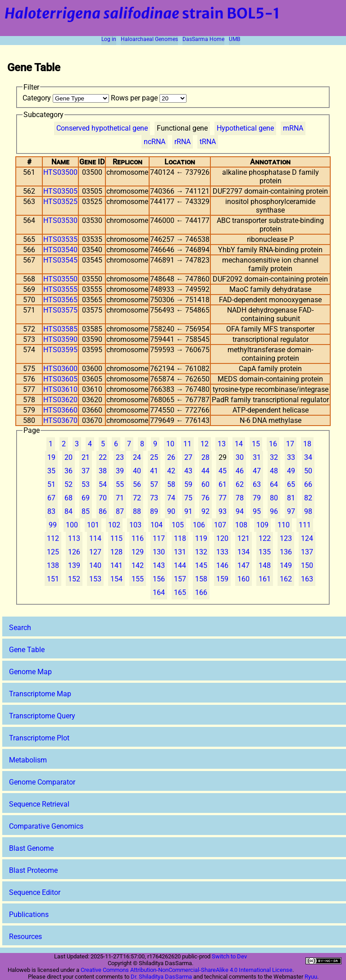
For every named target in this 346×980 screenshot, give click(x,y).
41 (154, 471)
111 (305, 525)
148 (265, 565)
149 (286, 565)
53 (86, 484)
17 (290, 444)
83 (51, 511)
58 (171, 484)
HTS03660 (60, 410)
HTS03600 (60, 369)
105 (178, 525)
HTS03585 (60, 329)
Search (20, 628)
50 (308, 471)
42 (171, 471)
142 (138, 565)
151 (53, 579)
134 (244, 552)
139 (74, 565)
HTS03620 (60, 400)
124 (307, 538)
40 (137, 471)
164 (159, 592)
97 (291, 511)
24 (137, 457)
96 (274, 511)
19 (51, 457)
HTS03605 (60, 379)
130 (159, 552)
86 (103, 511)
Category (67, 98)
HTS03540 (60, 250)
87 (120, 511)
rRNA (182, 142)
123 (286, 538)
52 (68, 484)
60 (205, 484)
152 (74, 579)
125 (53, 552)
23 (120, 457)
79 (257, 498)
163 (307, 579)
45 (223, 471)
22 (103, 457)
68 (68, 498)
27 (188, 457)
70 (103, 498)
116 (138, 538)
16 (273, 444)
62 (240, 484)
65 (291, 484)
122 (265, 538)
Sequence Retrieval (39, 804)
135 (265, 552)
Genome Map (30, 672)
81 (291, 498)
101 (93, 525)
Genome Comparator (42, 782)
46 (240, 471)
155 (138, 579)
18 (307, 444)
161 (265, 579)
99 (53, 525)
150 (307, 565)
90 (171, 511)
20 (68, 457)
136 (286, 552)
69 (86, 498)
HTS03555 (60, 289)
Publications (29, 914)
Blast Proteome (33, 870)
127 (95, 552)
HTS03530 (60, 220)
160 (244, 579)
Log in (109, 39)
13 (222, 444)
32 (274, 457)
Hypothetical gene (245, 128)
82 (308, 498)
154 (116, 579)
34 (308, 457)
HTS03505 (60, 191)
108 (241, 525)
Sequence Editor (35, 892)
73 (154, 498)
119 (201, 538)
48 (274, 471)
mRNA (293, 128)
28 (205, 457)
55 (120, 484)
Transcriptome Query (42, 716)
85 (86, 511)
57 (154, 484)
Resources (25, 937)
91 (188, 511)
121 (244, 538)
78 (240, 498)
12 (205, 444)
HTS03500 (60, 172)
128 (116, 552)
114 (95, 538)
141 (116, 565)
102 (114, 525)
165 (180, 592)
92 (205, 511)
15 (256, 444)
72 (137, 498)
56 (137, 484)
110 (284, 525)
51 (51, 484)
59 (188, 484)
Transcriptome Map (40, 694)
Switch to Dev (229, 956)
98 (308, 511)
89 (154, 511)
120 (222, 538)
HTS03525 (60, 202)
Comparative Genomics (46, 826)
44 (205, 471)
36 (68, 471)
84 (68, 511)
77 (223, 498)
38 (103, 471)
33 (291, 457)
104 (157, 525)
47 (257, 471)
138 (53, 565)
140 (95, 565)
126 (74, 552)
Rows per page (149, 98)
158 (201, 579)
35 (51, 471)
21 (86, 457)
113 (74, 538)
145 (201, 565)
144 (180, 565)
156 (159, 579)
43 (188, 471)
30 (240, 457)
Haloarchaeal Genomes (149, 39)
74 (171, 498)
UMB (234, 39)
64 (274, 484)
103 (135, 525)
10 (170, 444)
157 (180, 579)
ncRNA (155, 142)
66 (308, 484)
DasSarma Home (203, 39)
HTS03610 (60, 389)
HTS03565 (60, 300)
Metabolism (28, 760)
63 (257, 484)
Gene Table (27, 650)
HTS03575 (60, 310)
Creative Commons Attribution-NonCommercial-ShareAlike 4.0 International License (187, 970)
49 (291, 471)
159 (222, 579)
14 (239, 444)
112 (53, 538)
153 (95, 579)
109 (262, 525)
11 (187, 444)
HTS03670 (60, 420)
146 (222, 565)
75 (188, 498)
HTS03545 (60, 260)
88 (137, 511)
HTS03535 (60, 239)
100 (72, 525)
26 (171, 457)
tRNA (208, 142)
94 (240, 511)
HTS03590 (60, 339)
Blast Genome (31, 848)
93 (223, 511)
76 (205, 498)
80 (274, 498)
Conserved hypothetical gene (102, 128)
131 (180, 552)
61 (223, 484)
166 (201, 592)
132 (201, 552)
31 (257, 457)
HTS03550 (60, 279)
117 (159, 538)
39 (120, 471)
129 (138, 552)
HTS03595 (60, 350)
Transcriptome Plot (39, 738)
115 (116, 538)
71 (120, 498)
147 (244, 565)
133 (222, 552)
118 (180, 538)
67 (51, 498)
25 (154, 457)
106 (199, 525)
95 (257, 511)
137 (307, 552)
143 (159, 565)
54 (103, 484)
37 (86, 471)
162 (286, 579)
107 (220, 525)
